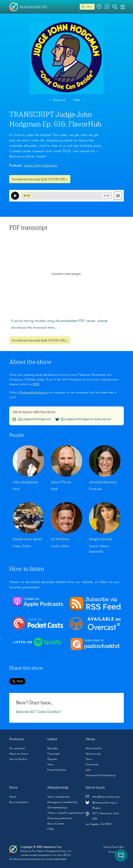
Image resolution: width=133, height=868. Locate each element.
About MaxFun (94, 749)
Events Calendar (57, 770)
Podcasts (17, 739)
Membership (58, 788)
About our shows (19, 754)
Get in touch (95, 788)
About (90, 739)
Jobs (88, 770)
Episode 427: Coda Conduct (38, 712)
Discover (52, 759)
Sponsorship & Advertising (101, 775)
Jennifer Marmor (103, 482)
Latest (52, 739)
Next (79, 100)
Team (89, 759)
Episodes (53, 749)
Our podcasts (17, 749)
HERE (36, 384)
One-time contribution (60, 818)
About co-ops (93, 754)
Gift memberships (57, 808)
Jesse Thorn (61, 482)
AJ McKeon (60, 539)
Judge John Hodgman (41, 166)
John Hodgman (25, 482)
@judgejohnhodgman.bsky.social (83, 419)
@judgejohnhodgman (33, 393)
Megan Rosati (100, 539)
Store (13, 788)
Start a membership (58, 797)
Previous (57, 100)
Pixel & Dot (118, 847)
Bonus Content (56, 824)
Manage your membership (62, 802)
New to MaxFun (18, 759)
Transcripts (54, 754)
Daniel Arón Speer (27, 539)
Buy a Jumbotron (19, 802)
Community (92, 765)
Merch (13, 797)
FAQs (51, 829)
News (51, 765)
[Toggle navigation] (123, 7)
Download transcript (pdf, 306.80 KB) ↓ (40, 179)
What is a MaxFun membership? (66, 813)
